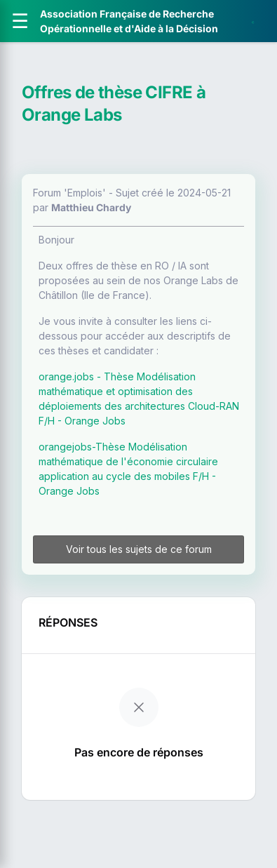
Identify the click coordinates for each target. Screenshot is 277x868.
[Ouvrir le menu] (20, 21)
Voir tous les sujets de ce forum (139, 549)
